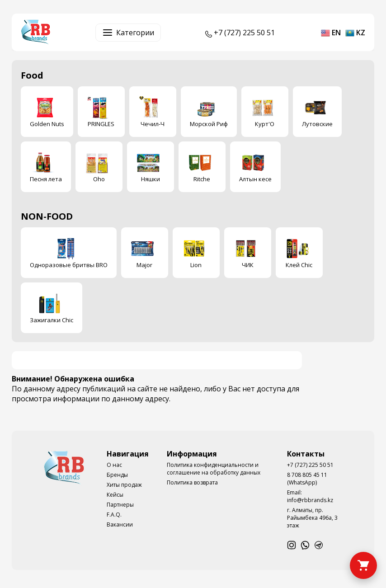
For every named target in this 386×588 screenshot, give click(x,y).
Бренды (117, 475)
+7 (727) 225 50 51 (310, 465)
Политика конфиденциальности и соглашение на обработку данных (214, 469)
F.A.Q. (114, 515)
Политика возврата (192, 482)
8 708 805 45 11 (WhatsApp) (307, 479)
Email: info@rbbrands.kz (310, 496)
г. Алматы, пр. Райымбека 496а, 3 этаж (312, 518)
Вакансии (120, 524)
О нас (114, 465)
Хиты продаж (124, 485)
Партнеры (120, 505)
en (331, 33)
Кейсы (115, 495)
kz (355, 33)
